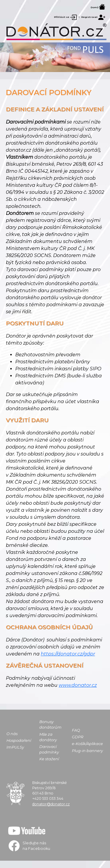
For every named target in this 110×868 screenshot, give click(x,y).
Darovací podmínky (49, 749)
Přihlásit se (66, 17)
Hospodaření (19, 741)
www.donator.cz (78, 685)
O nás (12, 734)
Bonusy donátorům (50, 725)
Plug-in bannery (87, 751)
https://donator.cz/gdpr (68, 654)
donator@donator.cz (51, 804)
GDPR (78, 737)
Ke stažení (49, 759)
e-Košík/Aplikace (87, 744)
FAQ (76, 730)
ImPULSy (15, 747)
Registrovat (93, 17)
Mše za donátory (48, 737)
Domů (98, 7)
